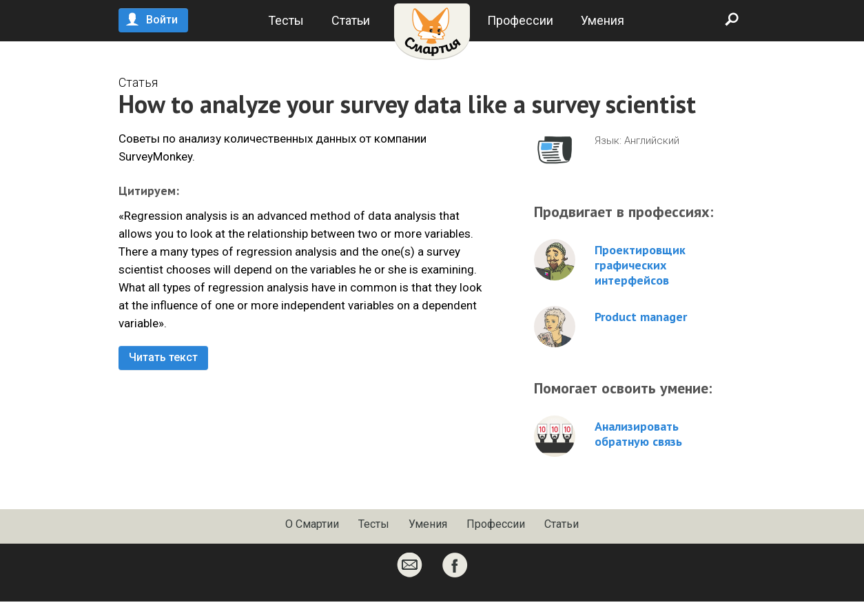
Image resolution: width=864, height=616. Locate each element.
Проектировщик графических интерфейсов (640, 265)
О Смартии (312, 524)
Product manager (641, 317)
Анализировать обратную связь (638, 434)
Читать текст (163, 357)
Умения (603, 20)
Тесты (286, 20)
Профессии (520, 20)
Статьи (351, 20)
